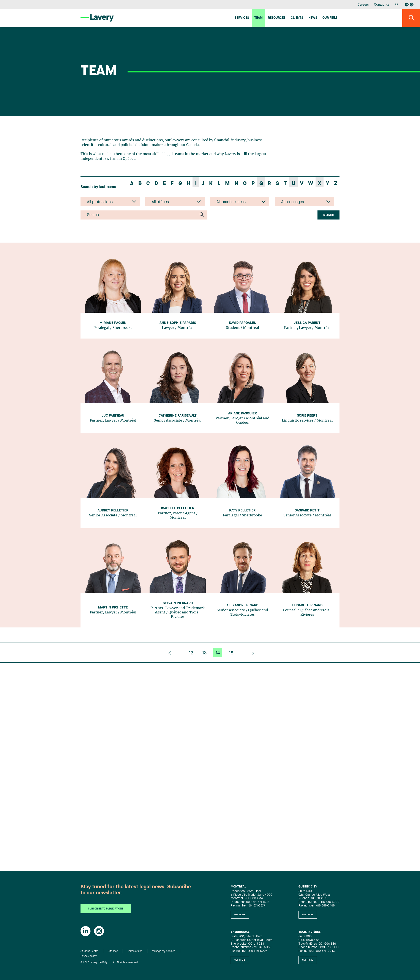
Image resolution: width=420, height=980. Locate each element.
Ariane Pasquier (242, 414)
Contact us (382, 5)
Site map (113, 951)
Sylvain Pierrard (178, 603)
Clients (297, 18)
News (313, 18)
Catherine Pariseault (178, 416)
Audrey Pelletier (113, 511)
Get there (240, 915)
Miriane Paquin (113, 323)
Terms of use (135, 951)
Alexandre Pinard (242, 605)
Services (242, 18)
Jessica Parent (307, 323)
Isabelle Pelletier (178, 508)
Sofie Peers (307, 416)
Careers (363, 5)
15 (231, 653)
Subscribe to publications (106, 909)
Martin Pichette (113, 608)
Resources (277, 18)
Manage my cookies (164, 951)
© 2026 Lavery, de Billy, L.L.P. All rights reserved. (110, 963)
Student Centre (89, 951)
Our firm (330, 18)
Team (258, 18)
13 (204, 653)
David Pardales (242, 323)
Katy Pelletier (242, 511)
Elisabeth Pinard (307, 605)
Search (328, 215)
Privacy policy (89, 956)
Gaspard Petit (307, 511)
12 (191, 653)
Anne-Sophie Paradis (178, 323)
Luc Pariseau (113, 416)
